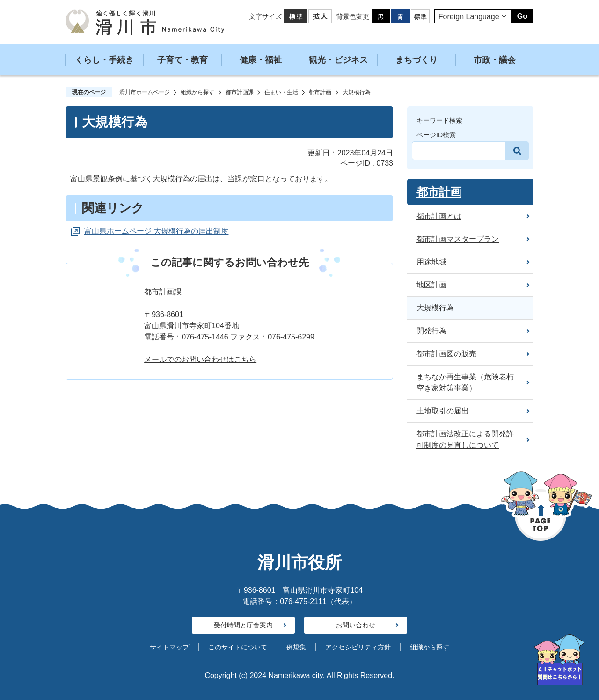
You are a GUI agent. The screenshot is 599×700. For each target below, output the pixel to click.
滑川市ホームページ (145, 92)
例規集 (296, 647)
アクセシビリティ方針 (358, 647)
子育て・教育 (183, 60)
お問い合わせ (356, 625)
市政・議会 (495, 60)
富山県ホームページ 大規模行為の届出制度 (156, 231)
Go (522, 16)
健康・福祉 (261, 60)
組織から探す (197, 92)
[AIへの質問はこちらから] (559, 660)
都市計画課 (240, 92)
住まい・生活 (281, 92)
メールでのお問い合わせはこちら (200, 359)
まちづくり (416, 60)
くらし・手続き (104, 60)
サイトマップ (169, 647)
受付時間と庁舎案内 (243, 625)
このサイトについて (238, 647)
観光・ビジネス (338, 60)
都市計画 (320, 92)
